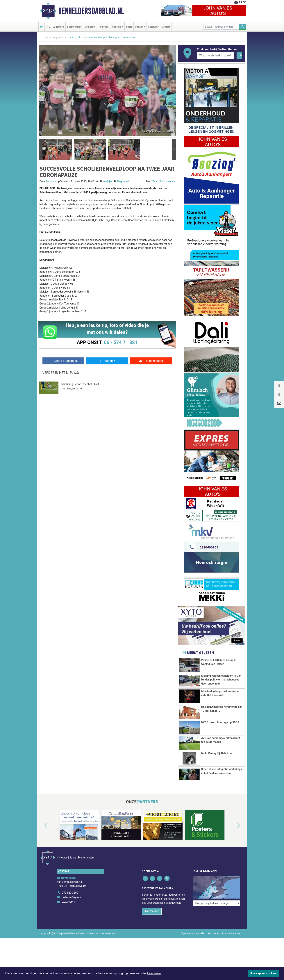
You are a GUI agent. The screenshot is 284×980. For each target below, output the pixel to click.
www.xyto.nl (69, 901)
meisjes (108, 182)
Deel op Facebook (63, 361)
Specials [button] (117, 27)
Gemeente (90, 27)
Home (45, 37)
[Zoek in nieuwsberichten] (221, 27)
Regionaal (104, 27)
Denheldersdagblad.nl (91, 11)
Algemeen (59, 27)
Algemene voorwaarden (193, 932)
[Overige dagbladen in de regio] (216, 883)
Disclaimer (214, 932)
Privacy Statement (232, 932)
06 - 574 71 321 (121, 342)
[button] (41, 150)
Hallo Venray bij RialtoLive (217, 754)
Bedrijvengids (74, 27)
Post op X (107, 361)
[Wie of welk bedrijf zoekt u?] (216, 56)
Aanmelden (152, 910)
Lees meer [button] (154, 973)
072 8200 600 (70, 891)
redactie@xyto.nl (72, 896)
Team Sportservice (164, 182)
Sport (129, 27)
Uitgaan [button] (139, 27)
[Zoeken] (242, 27)
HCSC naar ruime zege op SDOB (220, 722)
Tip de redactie (151, 361)
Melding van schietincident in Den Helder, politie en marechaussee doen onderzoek (221, 680)
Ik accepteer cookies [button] (263, 973)
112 (48, 27)
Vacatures (153, 27)
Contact (166, 27)
